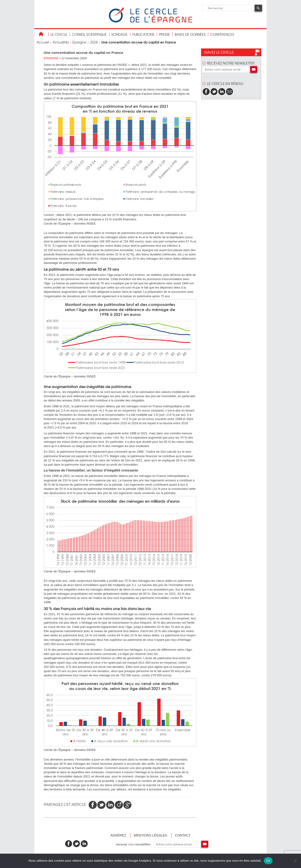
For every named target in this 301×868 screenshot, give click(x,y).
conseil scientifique (89, 34)
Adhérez (118, 835)
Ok (268, 861)
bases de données (190, 34)
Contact (183, 835)
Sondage (120, 34)
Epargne (79, 42)
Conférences (222, 34)
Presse (164, 34)
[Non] (295, 861)
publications (143, 34)
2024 (94, 42)
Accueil (43, 42)
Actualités (61, 42)
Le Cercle (59, 34)
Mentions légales (150, 835)
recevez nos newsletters (135, 844)
